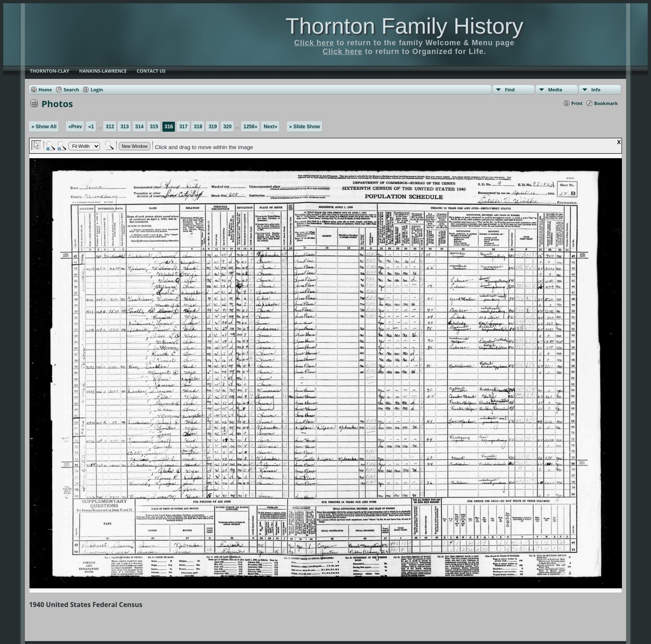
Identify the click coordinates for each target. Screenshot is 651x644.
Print (577, 103)
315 (154, 127)
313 (125, 127)
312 (110, 127)
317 (184, 127)
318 (198, 127)
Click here (314, 43)
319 (213, 127)
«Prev (75, 127)
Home (45, 89)
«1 (91, 127)
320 (228, 127)
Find (510, 89)
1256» (251, 127)
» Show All (44, 127)
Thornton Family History (404, 26)
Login (97, 89)
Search (71, 89)
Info (596, 89)
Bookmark (606, 103)
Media (555, 89)
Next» (270, 127)
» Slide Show (305, 127)
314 (139, 127)
